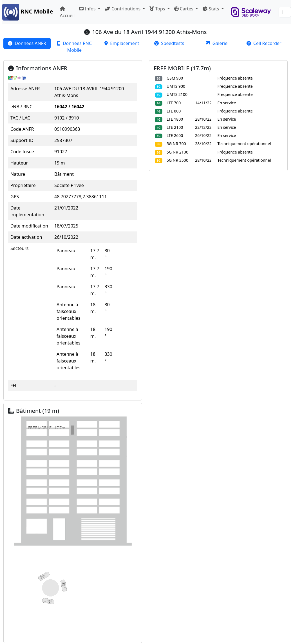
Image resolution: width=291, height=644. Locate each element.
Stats (211, 9)
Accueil (67, 13)
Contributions (123, 9)
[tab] (27, 43)
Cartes (184, 9)
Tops (158, 9)
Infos (88, 9)
